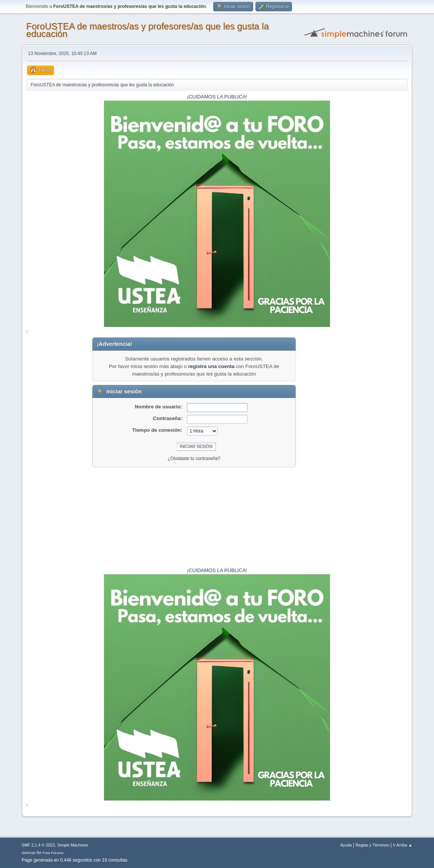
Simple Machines (73, 845)
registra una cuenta (211, 366)
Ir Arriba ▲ (403, 845)
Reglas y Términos (373, 845)
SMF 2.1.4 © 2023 (38, 845)
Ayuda (346, 845)
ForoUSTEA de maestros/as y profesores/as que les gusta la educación (148, 30)
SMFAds (29, 853)
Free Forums (53, 853)
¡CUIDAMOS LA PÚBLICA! (217, 97)
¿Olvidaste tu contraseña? (194, 459)
